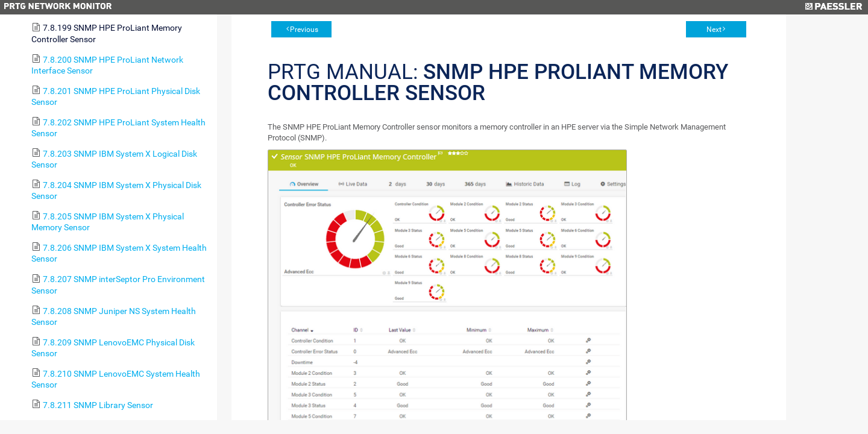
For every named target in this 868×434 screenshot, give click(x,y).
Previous (304, 30)
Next (714, 30)
